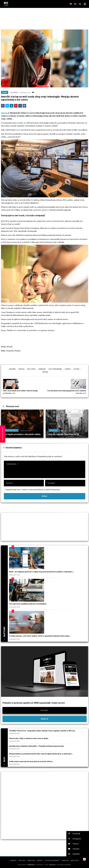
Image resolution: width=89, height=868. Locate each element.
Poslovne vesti (11, 430)
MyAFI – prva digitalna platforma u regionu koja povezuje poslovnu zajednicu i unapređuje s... (42, 572)
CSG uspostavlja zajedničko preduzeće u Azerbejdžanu (28, 604)
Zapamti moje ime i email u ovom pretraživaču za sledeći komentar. (33, 489)
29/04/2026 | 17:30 (14, 749)
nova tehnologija (55, 369)
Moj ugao (54, 430)
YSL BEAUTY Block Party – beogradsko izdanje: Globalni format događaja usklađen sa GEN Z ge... (42, 731)
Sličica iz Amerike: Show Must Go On (64, 434)
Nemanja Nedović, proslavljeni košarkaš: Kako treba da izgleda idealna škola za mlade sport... (41, 754)
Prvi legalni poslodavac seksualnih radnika (22, 434)
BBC (21, 123)
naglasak (42, 369)
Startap (4, 113)
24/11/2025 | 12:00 (65, 430)
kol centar (32, 369)
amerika (12, 369)
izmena (22, 369)
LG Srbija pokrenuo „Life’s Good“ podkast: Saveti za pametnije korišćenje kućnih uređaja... (40, 636)
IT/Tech (5, 92)
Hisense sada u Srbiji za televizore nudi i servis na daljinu (29, 738)
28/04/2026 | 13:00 (14, 575)
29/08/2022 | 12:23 (25, 92)
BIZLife (16, 92)
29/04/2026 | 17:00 (14, 756)
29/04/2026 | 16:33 (14, 764)
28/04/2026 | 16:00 (14, 607)
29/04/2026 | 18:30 (14, 733)
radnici (68, 369)
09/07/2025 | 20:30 (26, 430)
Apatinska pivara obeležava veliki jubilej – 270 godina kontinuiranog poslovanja (36, 746)
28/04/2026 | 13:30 (14, 639)
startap (45, 372)
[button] (78, 834)
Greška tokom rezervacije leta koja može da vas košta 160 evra (31, 761)
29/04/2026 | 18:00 (14, 741)
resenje (76, 369)
